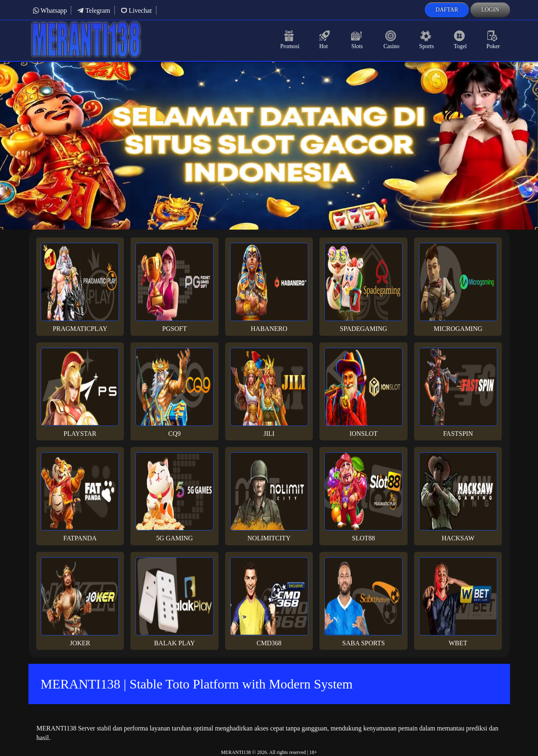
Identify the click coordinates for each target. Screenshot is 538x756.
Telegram (93, 10)
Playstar (80, 392)
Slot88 (363, 497)
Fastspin (458, 392)
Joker (80, 602)
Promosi (290, 40)
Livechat (136, 10)
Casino (391, 40)
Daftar (447, 10)
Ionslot (363, 392)
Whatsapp (50, 10)
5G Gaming (175, 497)
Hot (325, 40)
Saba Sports (363, 602)
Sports (426, 40)
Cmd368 (269, 602)
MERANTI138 (236, 752)
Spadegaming (363, 287)
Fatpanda (80, 497)
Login (490, 10)
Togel (460, 40)
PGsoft (175, 287)
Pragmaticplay (80, 287)
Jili (269, 392)
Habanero (269, 287)
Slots (357, 40)
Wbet (458, 602)
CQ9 (175, 392)
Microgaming (458, 287)
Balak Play (175, 602)
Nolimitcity (269, 497)
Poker (493, 40)
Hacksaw (458, 497)
